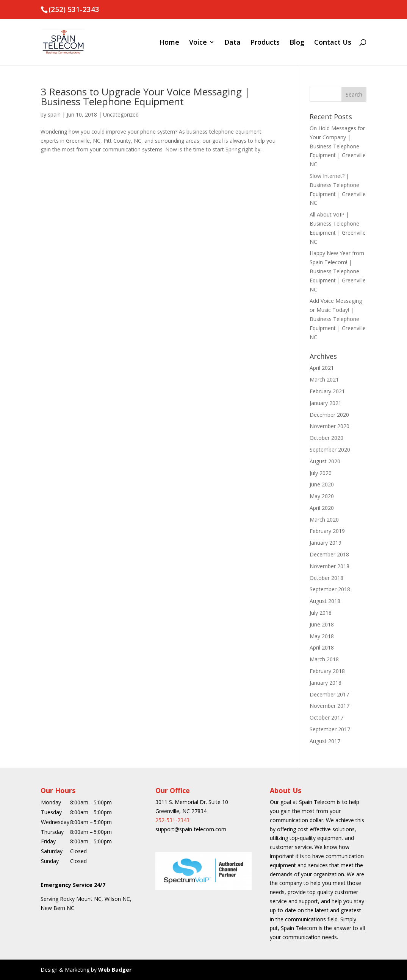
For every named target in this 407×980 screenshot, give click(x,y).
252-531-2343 (172, 820)
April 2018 (322, 647)
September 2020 (330, 449)
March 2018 (324, 659)
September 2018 (330, 589)
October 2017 (326, 717)
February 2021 (327, 391)
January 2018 (326, 683)
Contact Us (333, 43)
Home (169, 43)
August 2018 (325, 601)
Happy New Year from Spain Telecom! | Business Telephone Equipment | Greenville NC (338, 271)
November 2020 (330, 426)
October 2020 (326, 438)
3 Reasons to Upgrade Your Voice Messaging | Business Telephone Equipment (145, 97)
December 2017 (329, 694)
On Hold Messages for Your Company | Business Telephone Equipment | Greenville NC (338, 146)
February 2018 (327, 671)
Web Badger (115, 970)
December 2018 (329, 554)
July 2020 (321, 473)
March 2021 (324, 379)
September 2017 (330, 729)
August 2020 (325, 461)
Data (232, 43)
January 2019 (326, 543)
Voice (198, 43)
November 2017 (330, 706)
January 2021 (326, 403)
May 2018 (322, 636)
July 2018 (321, 613)
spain (54, 115)
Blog (297, 43)
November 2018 (330, 566)
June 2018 (322, 624)
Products (265, 43)
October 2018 (326, 578)
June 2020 (322, 484)
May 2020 (322, 496)
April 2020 (322, 508)
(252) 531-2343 (74, 9)
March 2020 (324, 520)
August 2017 (325, 741)
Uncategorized (121, 115)
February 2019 (327, 531)
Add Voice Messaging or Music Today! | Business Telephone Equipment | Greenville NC (338, 319)
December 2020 (329, 415)
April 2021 (322, 368)
